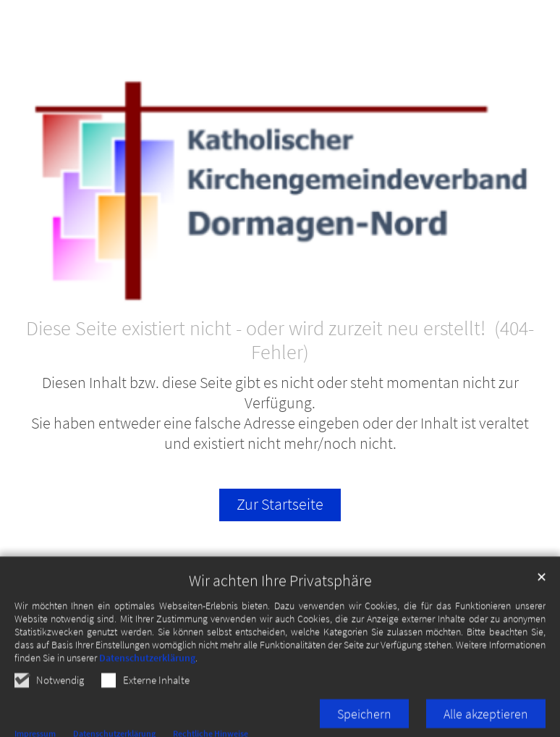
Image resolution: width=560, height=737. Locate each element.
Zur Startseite (280, 504)
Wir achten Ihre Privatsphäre (280, 611)
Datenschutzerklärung (147, 688)
